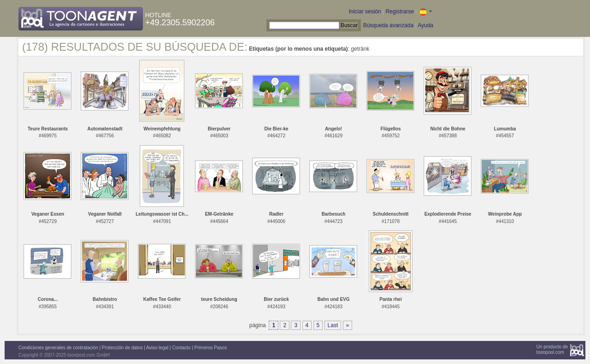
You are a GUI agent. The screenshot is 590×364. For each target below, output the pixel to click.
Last (333, 325)
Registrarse (399, 12)
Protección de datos (122, 348)
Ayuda (425, 25)
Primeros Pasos (211, 348)
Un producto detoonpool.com (552, 349)
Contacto (181, 348)
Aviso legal (157, 348)
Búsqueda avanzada (388, 25)
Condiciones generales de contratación (58, 348)
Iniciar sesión (365, 12)
